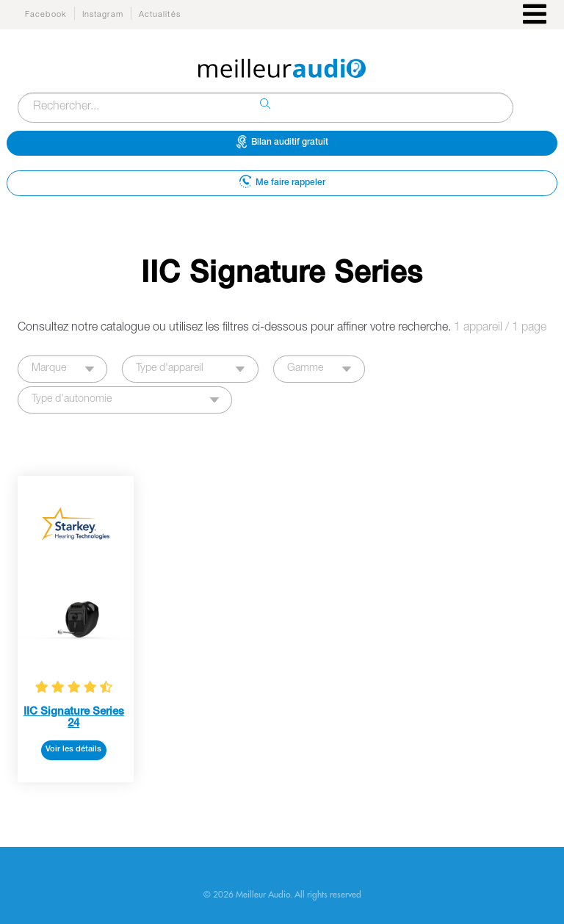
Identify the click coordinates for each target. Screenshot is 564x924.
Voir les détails (73, 750)
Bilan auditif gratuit (282, 142)
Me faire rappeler (282, 181)
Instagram (103, 15)
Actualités (160, 15)
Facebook (46, 15)
